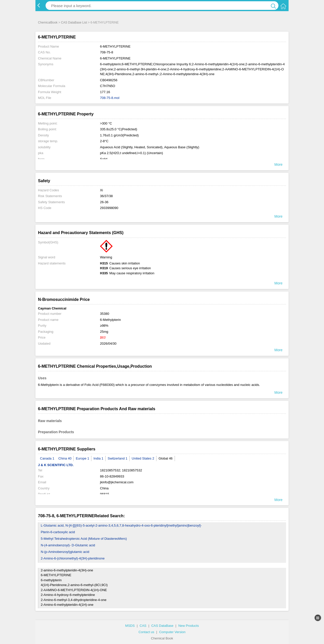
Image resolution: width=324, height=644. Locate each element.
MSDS (130, 626)
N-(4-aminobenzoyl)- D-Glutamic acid (68, 545)
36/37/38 (106, 196)
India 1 (98, 458)
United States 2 (143, 458)
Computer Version (172, 632)
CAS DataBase (162, 626)
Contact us (146, 632)
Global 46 (166, 458)
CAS (143, 626)
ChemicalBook (48, 23)
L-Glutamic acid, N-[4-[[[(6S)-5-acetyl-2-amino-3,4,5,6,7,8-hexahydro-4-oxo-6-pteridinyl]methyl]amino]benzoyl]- (121, 525)
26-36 (104, 202)
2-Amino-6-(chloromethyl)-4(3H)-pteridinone (73, 558)
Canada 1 (47, 458)
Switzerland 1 (117, 458)
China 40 (65, 458)
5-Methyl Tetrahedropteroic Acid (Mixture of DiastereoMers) (84, 539)
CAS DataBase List (74, 23)
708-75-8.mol (110, 98)
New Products (188, 626)
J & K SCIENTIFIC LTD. (56, 465)
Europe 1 (82, 458)
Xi (102, 190)
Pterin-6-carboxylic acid (58, 532)
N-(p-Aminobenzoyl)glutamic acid (65, 552)
